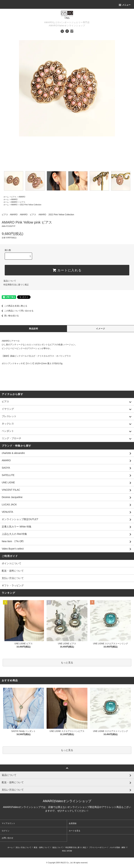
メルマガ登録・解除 (117, 847)
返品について (10, 281)
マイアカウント (8, 823)
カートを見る (75, 831)
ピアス (14, 197)
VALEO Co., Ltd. (67, 863)
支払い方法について (13, 578)
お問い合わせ (8, 838)
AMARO (22, 197)
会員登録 (73, 823)
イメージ (101, 329)
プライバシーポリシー (98, 847)
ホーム (6, 197)
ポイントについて (12, 563)
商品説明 (34, 329)
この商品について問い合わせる (17, 311)
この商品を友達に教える (14, 306)
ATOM (69, 851)
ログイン (6, 831)
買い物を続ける (9, 316)
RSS (64, 851)
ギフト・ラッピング (13, 585)
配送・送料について (13, 571)
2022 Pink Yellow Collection (31, 205)
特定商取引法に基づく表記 (16, 285)
